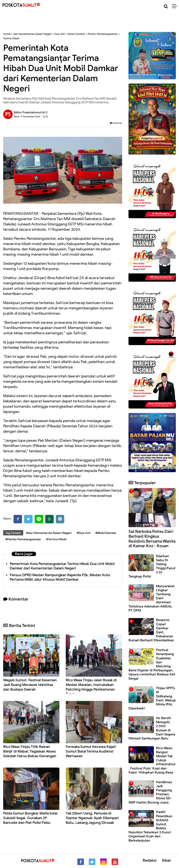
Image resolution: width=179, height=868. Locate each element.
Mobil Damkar (76, 34)
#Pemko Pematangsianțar (23, 539)
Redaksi (150, 860)
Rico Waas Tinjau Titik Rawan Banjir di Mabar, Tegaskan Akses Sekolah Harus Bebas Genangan (30, 751)
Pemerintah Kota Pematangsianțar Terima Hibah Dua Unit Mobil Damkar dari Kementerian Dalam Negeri (62, 566)
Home (7, 34)
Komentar (116, 123)
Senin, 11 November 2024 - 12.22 (31, 117)
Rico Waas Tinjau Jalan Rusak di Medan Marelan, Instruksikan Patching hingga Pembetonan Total (91, 687)
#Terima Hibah (56, 539)
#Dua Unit (84, 533)
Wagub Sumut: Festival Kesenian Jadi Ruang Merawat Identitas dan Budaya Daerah (30, 685)
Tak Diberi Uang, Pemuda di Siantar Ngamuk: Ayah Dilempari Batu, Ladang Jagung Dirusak (92, 818)
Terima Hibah (11, 38)
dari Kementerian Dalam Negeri (33, 34)
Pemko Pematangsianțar (103, 34)
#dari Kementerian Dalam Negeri (49, 533)
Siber (166, 860)
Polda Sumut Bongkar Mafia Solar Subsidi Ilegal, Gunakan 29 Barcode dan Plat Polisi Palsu (31, 818)
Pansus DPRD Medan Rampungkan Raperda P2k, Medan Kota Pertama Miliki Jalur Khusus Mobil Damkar (60, 577)
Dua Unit (60, 34)
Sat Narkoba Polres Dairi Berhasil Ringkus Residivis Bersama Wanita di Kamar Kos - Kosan (152, 539)
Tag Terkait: (13, 533)
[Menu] (176, 6)
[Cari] (166, 6)
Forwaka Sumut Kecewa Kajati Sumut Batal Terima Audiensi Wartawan (91, 751)
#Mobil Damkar (106, 533)
